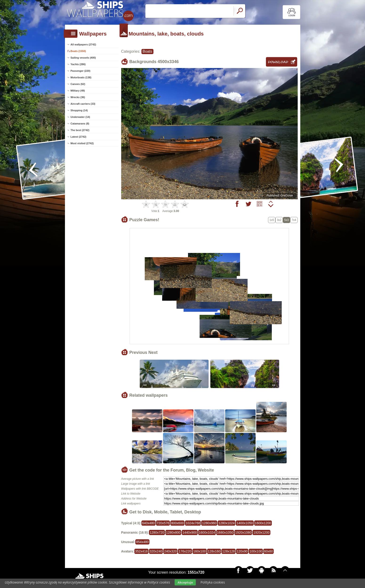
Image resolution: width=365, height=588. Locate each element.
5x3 (287, 220)
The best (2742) (80, 130)
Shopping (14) (79, 110)
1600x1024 (207, 532)
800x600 (177, 523)
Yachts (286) (78, 64)
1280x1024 (227, 523)
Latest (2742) (78, 137)
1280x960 (209, 523)
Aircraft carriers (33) (83, 104)
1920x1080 (243, 532)
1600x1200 (263, 523)
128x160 (214, 551)
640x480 (148, 523)
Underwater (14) (80, 117)
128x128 (229, 551)
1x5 (272, 220)
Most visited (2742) (82, 143)
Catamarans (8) (80, 124)
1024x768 (193, 523)
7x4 (294, 220)
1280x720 (157, 532)
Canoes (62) (78, 84)
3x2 (279, 220)
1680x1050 (225, 532)
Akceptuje (185, 582)
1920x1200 (261, 532)
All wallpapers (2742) (83, 44)
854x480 (142, 542)
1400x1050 (245, 523)
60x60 (269, 551)
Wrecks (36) (78, 97)
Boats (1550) (78, 51)
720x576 (163, 523)
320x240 (156, 551)
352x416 (141, 551)
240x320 (170, 551)
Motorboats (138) (81, 77)
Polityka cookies (213, 582)
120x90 (242, 551)
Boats (147, 51)
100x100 (256, 551)
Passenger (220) (80, 71)
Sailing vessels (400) (83, 58)
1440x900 (190, 532)
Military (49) (78, 91)
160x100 (200, 551)
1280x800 (173, 532)
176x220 (185, 551)
